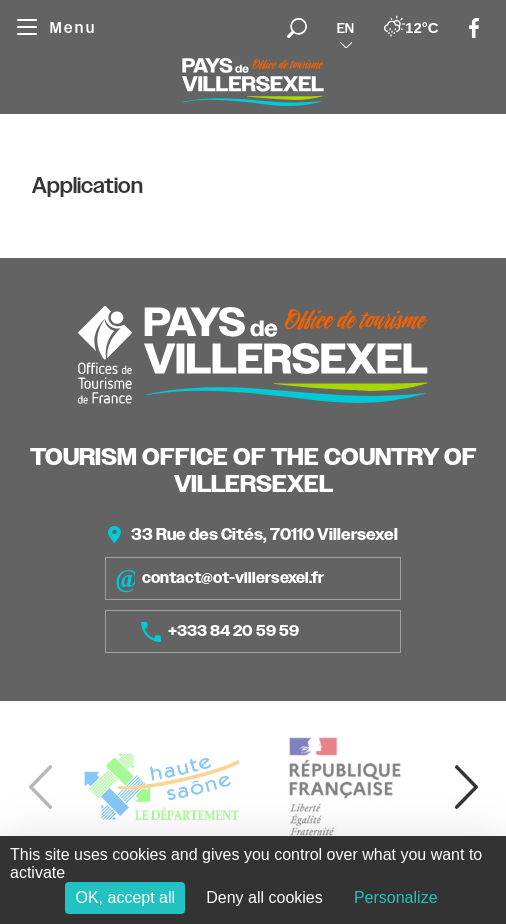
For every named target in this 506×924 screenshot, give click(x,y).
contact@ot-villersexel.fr (219, 578)
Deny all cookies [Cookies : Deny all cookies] (264, 897)
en (345, 28)
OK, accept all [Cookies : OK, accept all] (125, 897)
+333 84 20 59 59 (220, 632)
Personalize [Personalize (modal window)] (396, 897)
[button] (466, 787)
